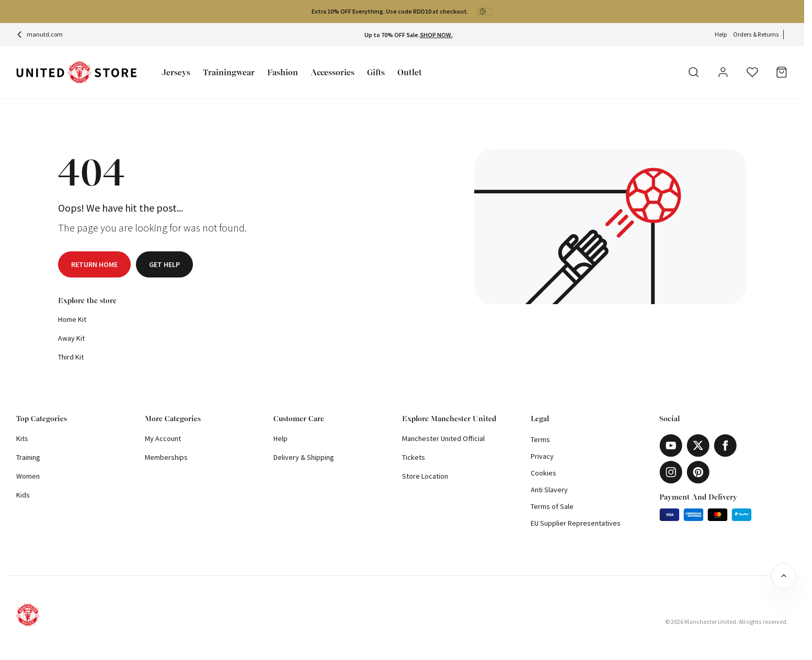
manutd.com (39, 34)
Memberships (166, 457)
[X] (698, 445)
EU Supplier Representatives (576, 523)
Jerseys (176, 72)
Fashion (283, 72)
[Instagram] (671, 472)
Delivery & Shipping (304, 457)
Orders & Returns (756, 34)
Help (721, 34)
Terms (540, 439)
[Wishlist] (752, 72)
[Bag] (782, 72)
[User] (723, 74)
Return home (94, 264)
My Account (163, 438)
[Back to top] (784, 576)
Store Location (425, 476)
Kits (22, 438)
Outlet (410, 72)
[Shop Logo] (76, 72)
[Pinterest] (698, 472)
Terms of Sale (552, 506)
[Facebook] (725, 445)
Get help (164, 264)
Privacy (542, 456)
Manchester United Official (443, 438)
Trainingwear (229, 72)
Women (28, 476)
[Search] (694, 72)
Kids (23, 495)
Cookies (544, 473)
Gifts (376, 72)
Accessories (333, 72)
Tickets (414, 457)
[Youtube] (671, 445)
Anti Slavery (549, 490)
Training (28, 457)
